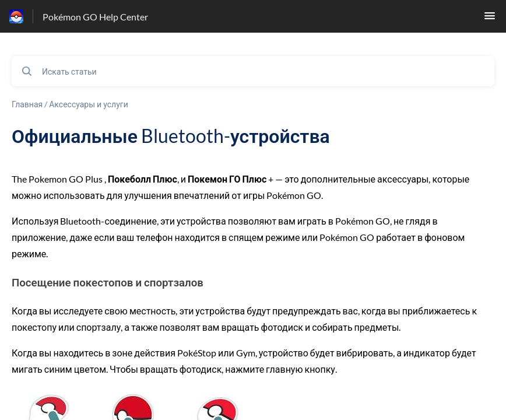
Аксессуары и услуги (89, 104)
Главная (27, 104)
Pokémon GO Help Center (95, 17)
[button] (490, 19)
